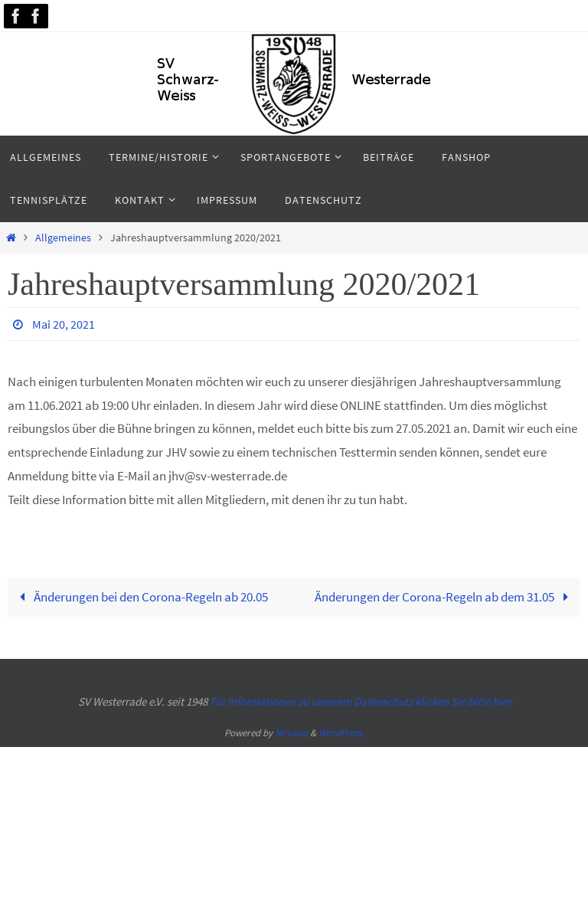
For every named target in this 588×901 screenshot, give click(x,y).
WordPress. (341, 733)
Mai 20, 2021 (64, 324)
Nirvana (291, 733)
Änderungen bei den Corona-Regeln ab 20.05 (140, 597)
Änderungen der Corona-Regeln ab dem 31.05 (445, 597)
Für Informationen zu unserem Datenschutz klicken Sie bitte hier (360, 701)
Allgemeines (63, 238)
